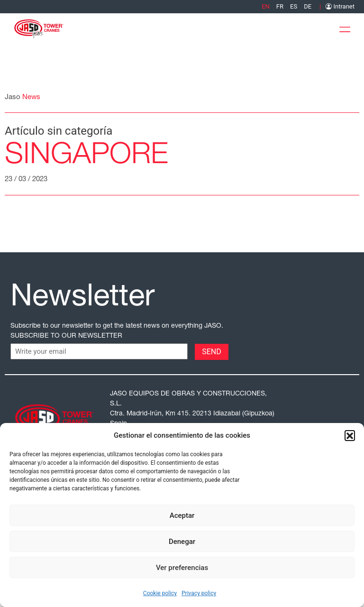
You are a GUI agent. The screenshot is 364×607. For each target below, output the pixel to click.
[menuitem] (266, 6)
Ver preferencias (182, 568)
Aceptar (182, 515)
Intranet (340, 6)
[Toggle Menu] (347, 28)
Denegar (182, 542)
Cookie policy (160, 593)
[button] (350, 435)
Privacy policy (199, 593)
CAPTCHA (28, 351)
